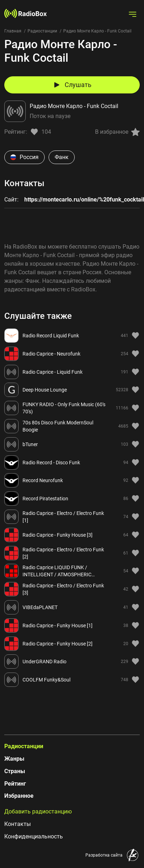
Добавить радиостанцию (38, 811)
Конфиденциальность (34, 836)
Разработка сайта (104, 855)
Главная (13, 31)
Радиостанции (42, 31)
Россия (24, 157)
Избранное (19, 796)
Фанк (62, 157)
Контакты (18, 824)
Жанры (14, 759)
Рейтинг (15, 784)
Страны (15, 771)
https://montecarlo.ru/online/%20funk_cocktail (84, 200)
